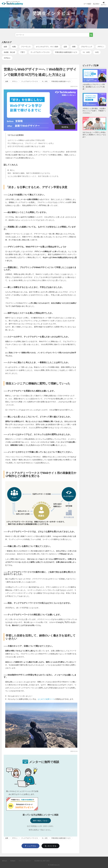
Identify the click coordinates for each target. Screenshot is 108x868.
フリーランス (26, 47)
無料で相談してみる (41, 821)
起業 (65, 47)
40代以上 (7, 58)
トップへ (54, 24)
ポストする (51, 846)
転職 (14, 47)
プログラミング (87, 47)
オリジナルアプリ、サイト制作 (47, 47)
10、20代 (86, 52)
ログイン (104, 4)
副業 (5, 47)
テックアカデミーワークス (40, 52)
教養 (74, 47)
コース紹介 (87, 4)
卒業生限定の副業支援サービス (66, 52)
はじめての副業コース (46, 699)
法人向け (96, 4)
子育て (23, 52)
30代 (97, 52)
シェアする (31, 846)
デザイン (101, 47)
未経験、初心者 (9, 52)
